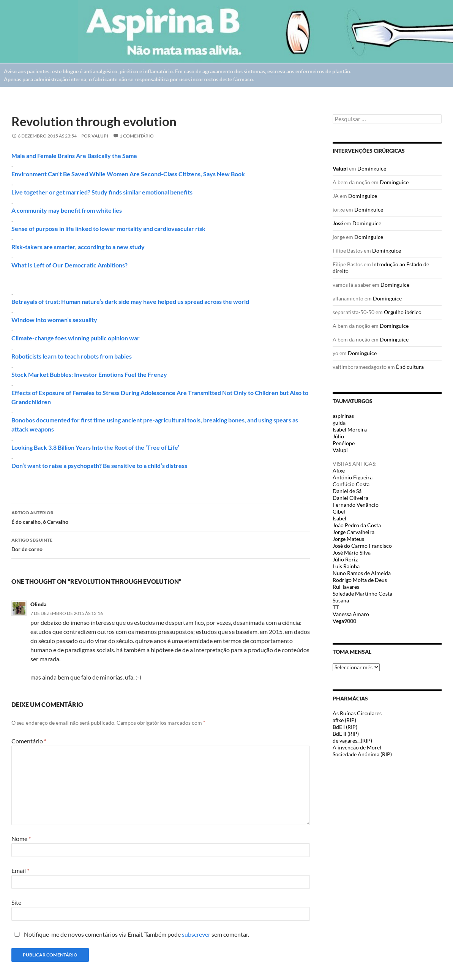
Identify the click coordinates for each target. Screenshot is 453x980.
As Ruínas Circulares (357, 713)
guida (339, 423)
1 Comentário (137, 136)
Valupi (100, 136)
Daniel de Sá (347, 491)
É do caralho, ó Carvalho (161, 517)
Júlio (338, 436)
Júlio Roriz (345, 559)
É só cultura (410, 367)
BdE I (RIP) (345, 727)
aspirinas (343, 416)
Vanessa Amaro (351, 614)
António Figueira (353, 477)
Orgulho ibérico (403, 312)
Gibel (339, 511)
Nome (21, 839)
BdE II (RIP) (346, 734)
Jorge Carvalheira (354, 532)
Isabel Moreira (350, 429)
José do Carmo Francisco (362, 546)
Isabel (339, 518)
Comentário (29, 741)
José (338, 223)
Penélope (344, 443)
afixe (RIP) (344, 720)
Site (16, 902)
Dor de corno (161, 544)
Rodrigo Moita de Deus (360, 580)
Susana (341, 600)
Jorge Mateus (348, 539)
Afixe (339, 470)
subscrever (196, 934)
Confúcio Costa (351, 484)
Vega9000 (344, 621)
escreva (276, 71)
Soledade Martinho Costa (362, 594)
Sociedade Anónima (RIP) (362, 754)
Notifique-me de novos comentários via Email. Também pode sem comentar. (130, 934)
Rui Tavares (346, 587)
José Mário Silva (352, 552)
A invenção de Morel (357, 747)
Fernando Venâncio (356, 505)
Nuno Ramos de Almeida (362, 573)
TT (336, 607)
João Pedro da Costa (357, 525)
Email (20, 870)
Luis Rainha (346, 566)
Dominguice (372, 168)
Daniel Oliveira (350, 498)
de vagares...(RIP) (352, 741)
